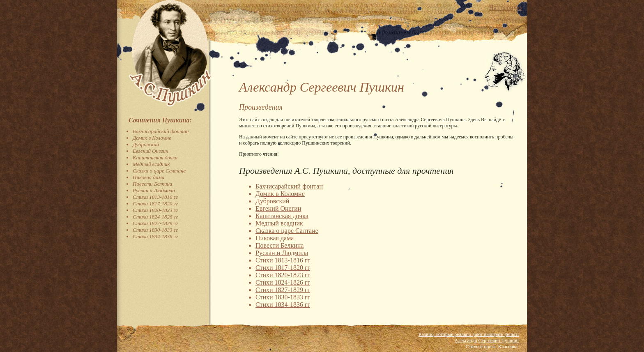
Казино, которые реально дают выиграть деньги (469, 334)
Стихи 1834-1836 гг (155, 236)
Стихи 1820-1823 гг (155, 210)
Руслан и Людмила (154, 190)
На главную (505, 8)
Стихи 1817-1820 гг (155, 204)
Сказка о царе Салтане (159, 171)
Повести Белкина (152, 184)
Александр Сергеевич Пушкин (487, 340)
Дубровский (146, 144)
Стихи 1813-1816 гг (155, 197)
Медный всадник (151, 164)
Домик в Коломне (152, 138)
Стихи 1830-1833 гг (155, 230)
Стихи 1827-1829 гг (155, 223)
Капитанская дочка (155, 158)
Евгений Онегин (151, 151)
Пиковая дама (148, 177)
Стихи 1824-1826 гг (155, 217)
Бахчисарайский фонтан (161, 131)
